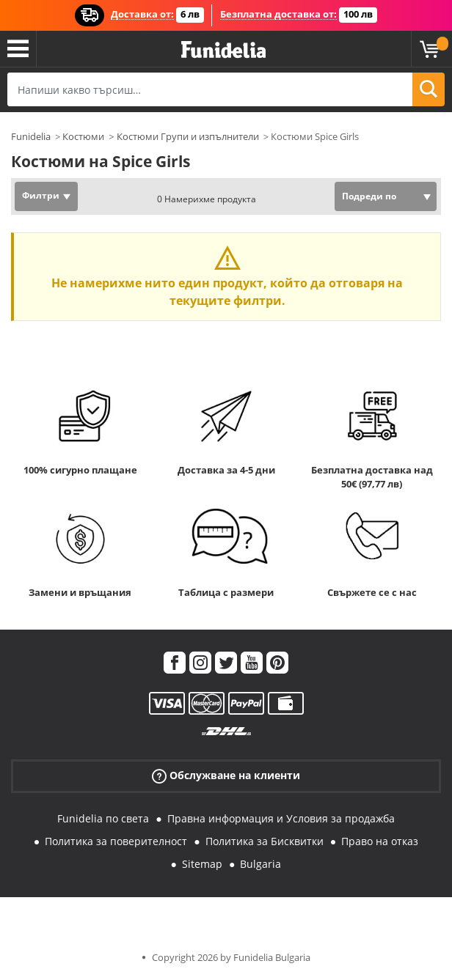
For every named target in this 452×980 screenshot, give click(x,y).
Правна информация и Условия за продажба (281, 818)
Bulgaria (260, 864)
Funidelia (31, 136)
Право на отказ (380, 841)
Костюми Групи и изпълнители (188, 136)
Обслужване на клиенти (226, 776)
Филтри (41, 195)
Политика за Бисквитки (265, 841)
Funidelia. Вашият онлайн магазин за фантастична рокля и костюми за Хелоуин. (223, 50)
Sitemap (202, 864)
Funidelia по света (103, 818)
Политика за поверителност (116, 841)
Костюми (83, 136)
